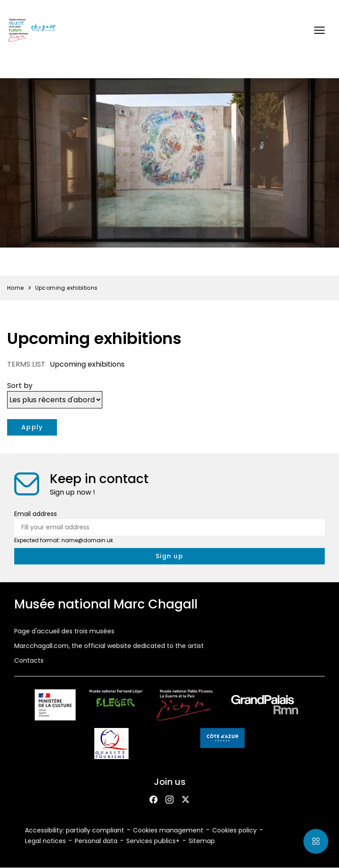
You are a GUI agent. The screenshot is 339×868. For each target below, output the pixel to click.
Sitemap (202, 841)
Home (16, 288)
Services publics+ (153, 841)
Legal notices (45, 841)
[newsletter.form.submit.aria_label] (169, 556)
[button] (319, 30)
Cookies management (168, 830)
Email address (36, 514)
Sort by (20, 386)
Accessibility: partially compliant (75, 830)
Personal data (96, 841)
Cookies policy (234, 830)
